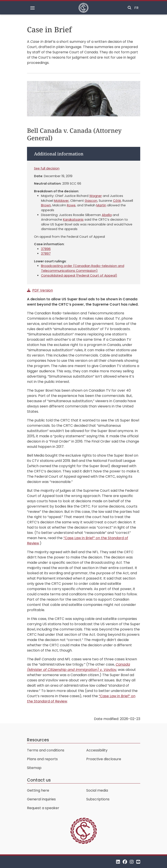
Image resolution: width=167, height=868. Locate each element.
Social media (97, 790)
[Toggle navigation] (32, 8)
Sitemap (34, 768)
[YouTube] (138, 862)
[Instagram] (132, 862)
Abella (107, 215)
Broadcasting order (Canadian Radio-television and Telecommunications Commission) (83, 268)
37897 (46, 254)
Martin (101, 205)
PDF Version (43, 290)
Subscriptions (98, 799)
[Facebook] (125, 862)
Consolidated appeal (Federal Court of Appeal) (79, 276)
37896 (46, 249)
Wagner (96, 196)
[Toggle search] (129, 8)
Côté (117, 201)
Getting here (38, 790)
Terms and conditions (46, 750)
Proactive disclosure (104, 759)
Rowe (71, 205)
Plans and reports (42, 759)
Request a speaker (43, 808)
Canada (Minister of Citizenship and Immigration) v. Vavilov (79, 667)
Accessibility (97, 750)
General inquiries (41, 799)
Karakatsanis (73, 220)
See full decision (47, 168)
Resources (38, 740)
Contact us (39, 780)
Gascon (91, 201)
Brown (46, 205)
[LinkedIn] (118, 862)
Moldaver (61, 201)
